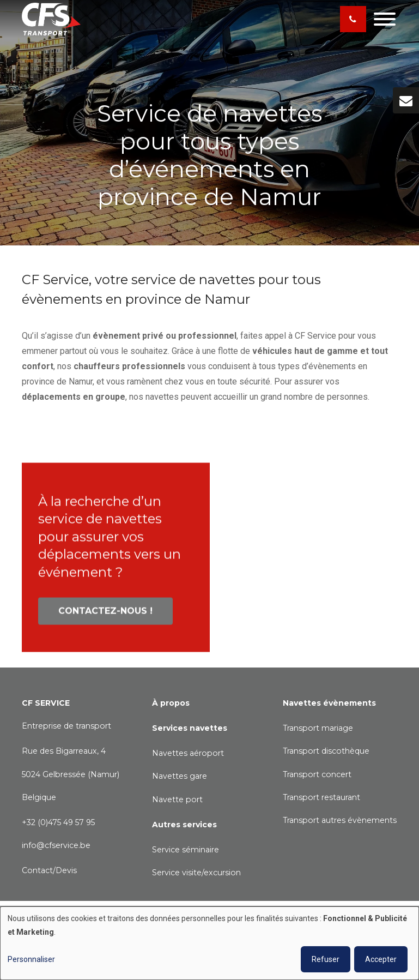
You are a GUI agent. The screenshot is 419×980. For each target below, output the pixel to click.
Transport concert (317, 774)
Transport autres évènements (340, 820)
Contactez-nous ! (105, 615)
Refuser (326, 959)
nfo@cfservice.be (57, 845)
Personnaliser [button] (31, 959)
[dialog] (209, 943)
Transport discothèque (326, 751)
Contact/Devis (49, 870)
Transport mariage (318, 728)
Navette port (177, 799)
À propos (171, 703)
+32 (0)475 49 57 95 (58, 822)
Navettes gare (180, 776)
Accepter (381, 959)
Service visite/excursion (196, 873)
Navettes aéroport (188, 753)
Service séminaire (186, 850)
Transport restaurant (321, 797)
